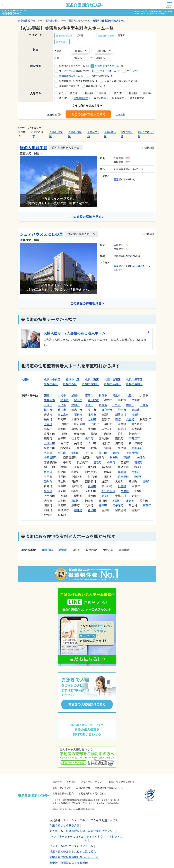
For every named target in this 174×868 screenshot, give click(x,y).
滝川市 (48, 410)
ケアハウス (133, 71)
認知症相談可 (81, 98)
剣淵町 (114, 458)
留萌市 (78, 400)
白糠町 (147, 505)
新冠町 (48, 491)
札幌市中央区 (52, 379)
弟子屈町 (118, 505)
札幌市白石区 (112, 379)
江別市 (48, 405)
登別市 (122, 410)
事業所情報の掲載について (109, 788)
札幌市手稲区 (112, 384)
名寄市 (103, 405)
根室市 (130, 405)
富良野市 (107, 410)
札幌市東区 (92, 379)
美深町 (141, 458)
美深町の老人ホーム (79, 20)
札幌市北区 (73, 379)
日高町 (122, 486)
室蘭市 (89, 395)
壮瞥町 (147, 481)
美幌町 (122, 472)
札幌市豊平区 (134, 379)
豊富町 (48, 472)
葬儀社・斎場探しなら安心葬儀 (69, 863)
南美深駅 (48, 550)
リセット (120, 114)
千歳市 (144, 405)
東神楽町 (137, 448)
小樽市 (62, 395)
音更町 (125, 491)
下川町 (127, 458)
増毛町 (97, 462)
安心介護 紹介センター (30, 20)
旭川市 (75, 395)
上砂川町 (49, 443)
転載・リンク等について (122, 782)
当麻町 (48, 453)
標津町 (78, 510)
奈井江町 (134, 438)
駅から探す (62, 42)
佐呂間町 (123, 477)
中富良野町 (51, 458)
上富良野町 (133, 453)
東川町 (103, 453)
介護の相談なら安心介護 (65, 825)
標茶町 (103, 505)
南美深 (139, 266)
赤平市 (62, 405)
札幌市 (25, 379)
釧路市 (103, 395)
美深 (116, 179)
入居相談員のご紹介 (63, 794)
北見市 (130, 395)
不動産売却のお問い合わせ (92, 794)
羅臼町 (92, 510)
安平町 (92, 486)
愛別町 (75, 453)
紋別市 (75, 405)
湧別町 (48, 481)
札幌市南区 (51, 384)
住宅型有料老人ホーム (107, 66)
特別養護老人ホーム (70, 76)
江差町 (48, 424)
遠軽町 (138, 477)
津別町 (136, 472)
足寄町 (130, 501)
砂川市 (62, 410)
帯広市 (117, 395)
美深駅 (63, 550)
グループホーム (108, 71)
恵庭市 (136, 410)
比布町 (62, 453)
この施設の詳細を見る (87, 217)
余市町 (89, 438)
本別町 (117, 501)
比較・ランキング (62, 788)
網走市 (65, 400)
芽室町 (106, 496)
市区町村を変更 (106, 36)
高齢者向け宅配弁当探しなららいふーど (74, 857)
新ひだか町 (108, 491)
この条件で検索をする (88, 114)
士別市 (89, 405)
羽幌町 (138, 462)
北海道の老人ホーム (56, 20)
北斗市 (92, 414)
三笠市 (117, 405)
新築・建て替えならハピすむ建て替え (73, 852)
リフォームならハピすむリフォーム (71, 846)
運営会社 (57, 782)
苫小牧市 (93, 400)
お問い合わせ (83, 788)
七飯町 (92, 419)
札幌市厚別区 (91, 384)
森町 (118, 419)
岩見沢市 (49, 400)
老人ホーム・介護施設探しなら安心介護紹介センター (82, 831)
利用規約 (71, 782)
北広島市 (63, 414)
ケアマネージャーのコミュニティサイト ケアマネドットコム (87, 839)
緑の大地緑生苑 (34, 147)
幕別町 (75, 501)
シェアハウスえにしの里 (41, 234)
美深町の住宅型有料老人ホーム (109, 20)
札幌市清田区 (134, 384)
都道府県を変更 (64, 36)
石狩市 (78, 414)
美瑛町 (117, 453)
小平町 (111, 462)
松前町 (136, 414)
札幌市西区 (70, 384)
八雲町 (130, 419)
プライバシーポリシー (92, 782)
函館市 (48, 395)
